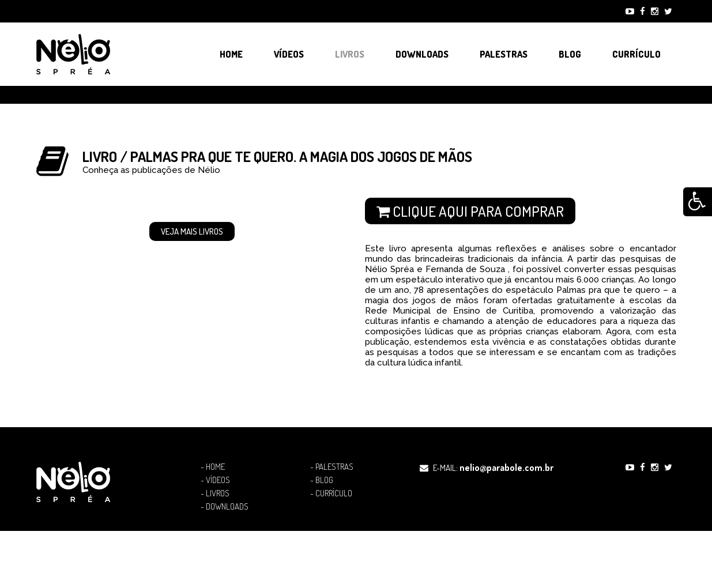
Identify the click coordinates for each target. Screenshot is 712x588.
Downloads (422, 54)
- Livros (215, 493)
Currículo (636, 54)
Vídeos (289, 54)
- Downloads (225, 507)
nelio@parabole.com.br (506, 468)
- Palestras (332, 467)
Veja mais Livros (192, 231)
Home (231, 54)
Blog (570, 54)
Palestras (504, 54)
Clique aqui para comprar (470, 211)
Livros (350, 54)
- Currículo (331, 493)
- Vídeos (215, 480)
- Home (213, 467)
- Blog (322, 480)
